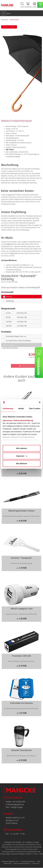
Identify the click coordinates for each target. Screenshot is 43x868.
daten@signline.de (10, 244)
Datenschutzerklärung (24, 420)
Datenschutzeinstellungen (22, 863)
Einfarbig (8, 297)
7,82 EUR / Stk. (14, 317)
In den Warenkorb (26, 366)
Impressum (8, 420)
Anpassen (22, 456)
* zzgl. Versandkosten (35, 357)
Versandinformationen (28, 862)
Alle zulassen (21, 448)
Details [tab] (21, 408)
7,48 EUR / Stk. (14, 322)
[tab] (17, 121)
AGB (39, 862)
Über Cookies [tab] (35, 408)
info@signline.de (14, 253)
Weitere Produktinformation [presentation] (17, 121)
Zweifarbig (8, 301)
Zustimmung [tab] (8, 408)
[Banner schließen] (40, 402)
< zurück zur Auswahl (9, 27)
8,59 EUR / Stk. (14, 313)
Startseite (5, 20)
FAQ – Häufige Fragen (14, 807)
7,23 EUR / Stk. (14, 326)
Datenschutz (8, 863)
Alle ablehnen (22, 463)
